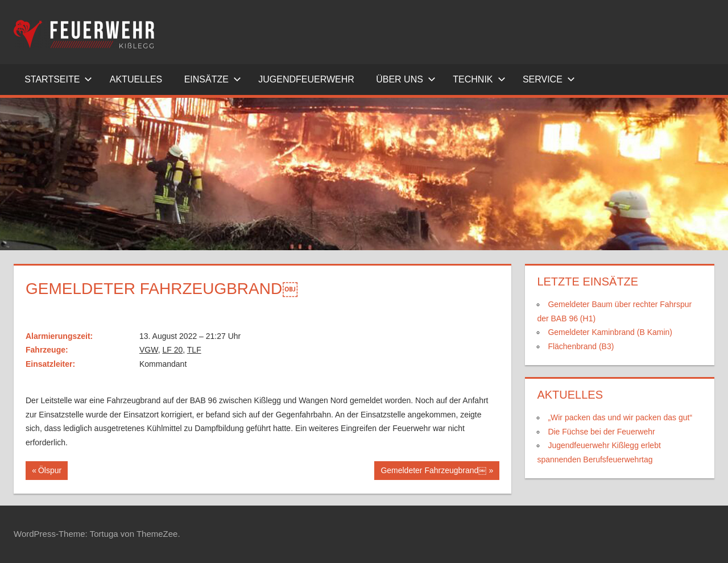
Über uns (406, 79)
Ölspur (53, 471)
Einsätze (213, 79)
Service (549, 79)
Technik (479, 79)
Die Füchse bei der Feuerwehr (601, 432)
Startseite (58, 79)
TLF (194, 350)
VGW (149, 350)
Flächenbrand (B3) (581, 346)
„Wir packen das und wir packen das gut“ (620, 417)
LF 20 (172, 350)
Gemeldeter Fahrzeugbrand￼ (433, 471)
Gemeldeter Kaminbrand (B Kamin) (610, 332)
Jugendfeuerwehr (306, 79)
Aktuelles (136, 79)
